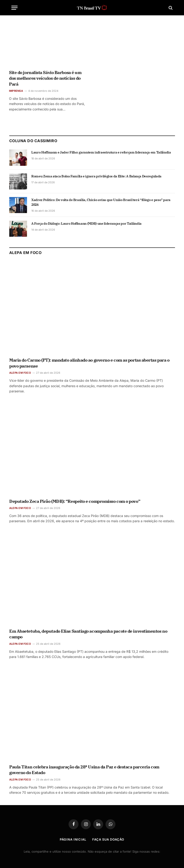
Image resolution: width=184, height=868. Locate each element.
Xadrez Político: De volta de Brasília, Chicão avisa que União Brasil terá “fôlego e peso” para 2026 (101, 202)
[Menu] (14, 8)
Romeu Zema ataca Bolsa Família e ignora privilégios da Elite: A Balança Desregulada (96, 176)
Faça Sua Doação (108, 839)
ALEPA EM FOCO (20, 373)
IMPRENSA (16, 91)
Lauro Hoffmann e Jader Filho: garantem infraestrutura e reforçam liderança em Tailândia (101, 152)
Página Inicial (73, 839)
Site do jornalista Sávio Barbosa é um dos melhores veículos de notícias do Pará (45, 78)
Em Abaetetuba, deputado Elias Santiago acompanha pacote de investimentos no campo (88, 634)
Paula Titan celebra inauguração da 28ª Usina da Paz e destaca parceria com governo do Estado (84, 770)
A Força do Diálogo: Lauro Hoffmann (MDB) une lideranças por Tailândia (86, 224)
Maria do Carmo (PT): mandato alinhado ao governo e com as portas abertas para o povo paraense (89, 363)
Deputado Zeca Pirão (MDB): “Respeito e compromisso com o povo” (75, 501)
